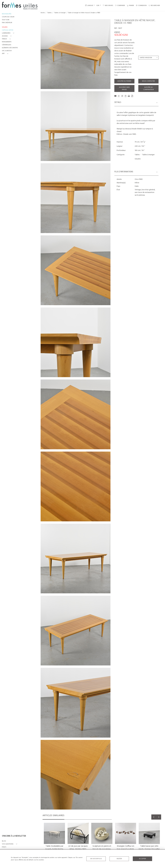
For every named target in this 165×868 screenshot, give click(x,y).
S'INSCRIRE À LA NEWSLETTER (14, 836)
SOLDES (138, 159)
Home (43, 13)
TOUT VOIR (6, 20)
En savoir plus (96, 859)
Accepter (142, 859)
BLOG (4, 841)
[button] (9, 33)
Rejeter (119, 859)
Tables (49, 13)
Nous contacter (148, 81)
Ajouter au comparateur (148, 88)
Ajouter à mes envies (124, 88)
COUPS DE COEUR (8, 17)
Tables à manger (60, 13)
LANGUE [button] (89, 6)
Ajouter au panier (124, 81)
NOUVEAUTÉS (7, 14)
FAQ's (4, 847)
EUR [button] (98, 6)
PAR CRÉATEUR (7, 23)
